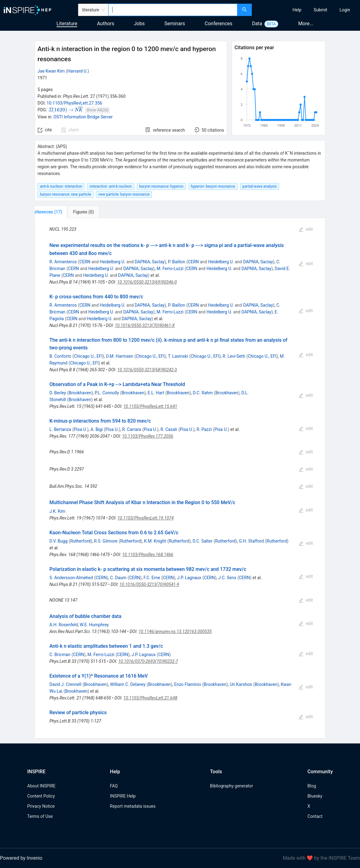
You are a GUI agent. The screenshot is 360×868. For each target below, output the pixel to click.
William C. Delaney (128, 684)
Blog (312, 786)
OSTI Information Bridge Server (83, 117)
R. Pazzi (204, 429)
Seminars (175, 24)
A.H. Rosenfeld (64, 625)
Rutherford (80, 541)
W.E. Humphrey (94, 625)
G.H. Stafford (251, 541)
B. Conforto (60, 356)
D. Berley (58, 393)
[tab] (55, 212)
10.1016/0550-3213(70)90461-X (145, 325)
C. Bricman (60, 655)
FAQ (114, 786)
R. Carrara (131, 429)
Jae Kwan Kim (51, 71)
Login (345, 10)
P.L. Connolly (107, 393)
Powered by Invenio (21, 858)
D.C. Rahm (203, 393)
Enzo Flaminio (188, 684)
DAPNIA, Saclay (150, 262)
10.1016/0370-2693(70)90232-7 (148, 661)
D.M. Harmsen (120, 356)
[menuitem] (297, 10)
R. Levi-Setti (234, 356)
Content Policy (41, 796)
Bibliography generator (231, 786)
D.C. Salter (202, 541)
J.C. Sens (227, 578)
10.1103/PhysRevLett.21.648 (150, 698)
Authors (105, 24)
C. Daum (118, 578)
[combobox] (173, 10)
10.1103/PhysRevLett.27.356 (75, 103)
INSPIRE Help (123, 796)
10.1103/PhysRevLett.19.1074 (146, 518)
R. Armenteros (63, 262)
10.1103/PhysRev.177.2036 (148, 436)
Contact (315, 816)
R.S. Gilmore (106, 541)
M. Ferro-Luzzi (170, 269)
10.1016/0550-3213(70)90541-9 (149, 584)
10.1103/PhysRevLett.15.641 (150, 406)
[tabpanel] (180, 478)
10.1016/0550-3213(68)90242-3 (147, 370)
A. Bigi (97, 429)
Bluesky (315, 796)
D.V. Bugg (59, 541)
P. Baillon (176, 262)
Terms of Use (40, 816)
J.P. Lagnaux (189, 578)
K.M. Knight (155, 541)
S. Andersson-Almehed (71, 578)
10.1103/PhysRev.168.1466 (148, 555)
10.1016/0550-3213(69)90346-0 (147, 282)
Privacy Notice (41, 806)
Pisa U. (80, 429)
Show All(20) (98, 110)
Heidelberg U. (113, 262)
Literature (67, 24)
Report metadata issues (133, 806)
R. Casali (169, 429)
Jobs (139, 24)
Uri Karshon (241, 684)
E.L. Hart (156, 393)
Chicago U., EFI (88, 356)
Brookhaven (80, 393)
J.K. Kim (57, 511)
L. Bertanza (60, 429)
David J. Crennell (65, 684)
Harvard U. (77, 71)
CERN (85, 262)
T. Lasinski (178, 356)
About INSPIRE (42, 786)
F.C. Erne (152, 578)
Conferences (219, 24)
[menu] (307, 10)
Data (257, 24)
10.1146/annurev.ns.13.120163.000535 (175, 631)
